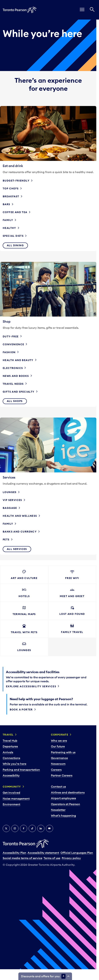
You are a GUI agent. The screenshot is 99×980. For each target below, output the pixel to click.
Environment (11, 804)
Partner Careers (62, 775)
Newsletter (58, 810)
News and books (16, 376)
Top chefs (11, 189)
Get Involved (11, 793)
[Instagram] (15, 828)
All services (17, 549)
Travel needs (13, 384)
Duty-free (11, 336)
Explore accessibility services (31, 686)
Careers (56, 770)
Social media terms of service (22, 858)
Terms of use (52, 858)
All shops (15, 401)
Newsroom (58, 764)
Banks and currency (20, 532)
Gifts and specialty (19, 392)
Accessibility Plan (14, 853)
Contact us (58, 786)
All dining (15, 245)
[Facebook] (24, 828)
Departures (10, 746)
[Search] (92, 10)
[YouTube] (49, 828)
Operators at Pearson (66, 804)
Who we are (59, 741)
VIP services (12, 500)
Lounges (10, 492)
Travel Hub (10, 741)
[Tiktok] (32, 828)
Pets (6, 540)
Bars (6, 204)
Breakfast (11, 196)
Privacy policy (71, 858)
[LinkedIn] (41, 828)
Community (12, 787)
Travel (8, 735)
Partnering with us (63, 752)
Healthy (9, 228)
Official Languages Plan (77, 853)
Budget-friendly (16, 181)
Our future (58, 746)
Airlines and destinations (68, 792)
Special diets (13, 236)
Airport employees (63, 798)
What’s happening (63, 816)
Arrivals (8, 752)
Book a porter (21, 710)
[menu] (82, 10)
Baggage (10, 508)
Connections (11, 758)
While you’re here (14, 764)
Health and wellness (20, 516)
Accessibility (11, 775)
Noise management (16, 798)
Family (8, 220)
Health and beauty (18, 360)
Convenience (13, 344)
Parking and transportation (21, 770)
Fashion (9, 352)
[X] (6, 828)
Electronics (13, 368)
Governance (59, 758)
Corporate (60, 735)
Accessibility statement (43, 853)
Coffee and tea (15, 212)
